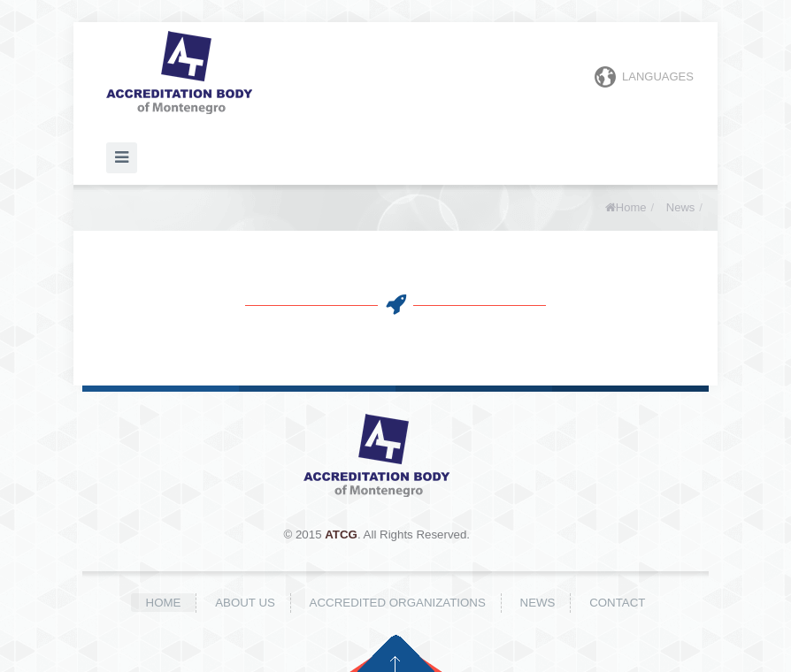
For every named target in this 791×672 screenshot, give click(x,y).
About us (245, 603)
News (681, 207)
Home (631, 207)
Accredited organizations (398, 603)
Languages (644, 77)
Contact (617, 603)
